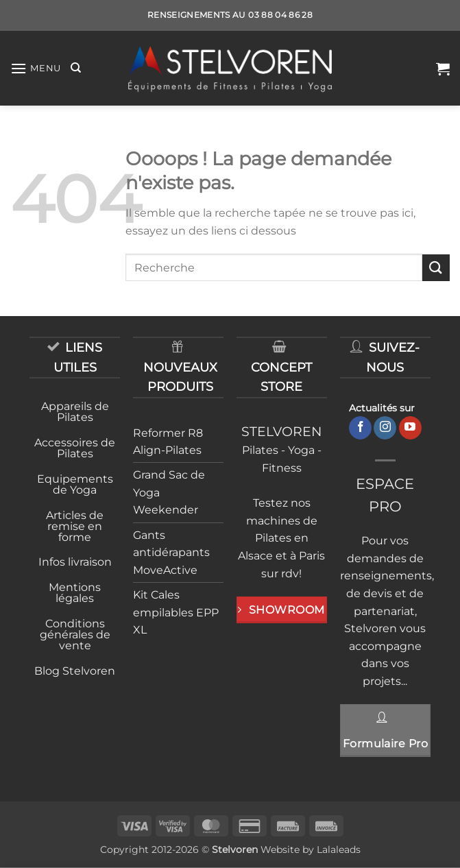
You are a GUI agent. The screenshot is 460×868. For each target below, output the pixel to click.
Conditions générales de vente (75, 635)
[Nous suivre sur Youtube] (410, 428)
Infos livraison (75, 562)
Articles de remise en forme (75, 526)
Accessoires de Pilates (75, 448)
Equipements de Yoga (75, 484)
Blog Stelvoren (75, 671)
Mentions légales (75, 593)
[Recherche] (76, 68)
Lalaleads (339, 849)
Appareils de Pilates (75, 412)
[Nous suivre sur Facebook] (360, 428)
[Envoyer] (436, 268)
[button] (36, 68)
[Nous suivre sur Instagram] (385, 428)
